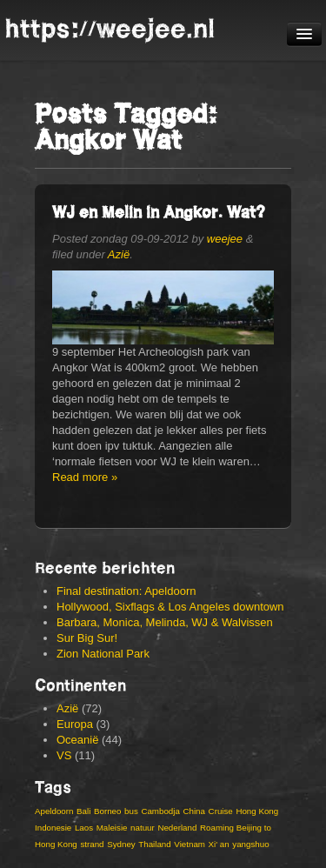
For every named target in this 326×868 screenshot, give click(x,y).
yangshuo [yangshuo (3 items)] (250, 844)
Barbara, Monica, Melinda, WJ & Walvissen (165, 622)
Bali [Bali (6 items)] (83, 811)
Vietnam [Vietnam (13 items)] (190, 844)
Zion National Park (103, 654)
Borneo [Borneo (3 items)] (107, 811)
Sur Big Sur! (87, 638)
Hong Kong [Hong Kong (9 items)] (257, 811)
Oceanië (77, 740)
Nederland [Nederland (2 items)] (177, 828)
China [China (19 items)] (193, 811)
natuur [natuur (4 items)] (143, 828)
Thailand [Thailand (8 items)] (154, 844)
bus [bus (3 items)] (131, 811)
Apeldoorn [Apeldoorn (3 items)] (54, 811)
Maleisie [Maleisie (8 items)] (112, 828)
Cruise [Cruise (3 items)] (221, 811)
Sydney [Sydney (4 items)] (121, 844)
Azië (119, 254)
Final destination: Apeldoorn (126, 591)
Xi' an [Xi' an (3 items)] (219, 844)
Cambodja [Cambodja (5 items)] (160, 811)
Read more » (85, 477)
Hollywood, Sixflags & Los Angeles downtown (170, 607)
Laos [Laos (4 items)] (84, 828)
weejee (225, 239)
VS (64, 755)
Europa (75, 724)
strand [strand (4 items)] (92, 844)
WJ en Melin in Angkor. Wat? (159, 212)
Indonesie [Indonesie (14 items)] (53, 828)
